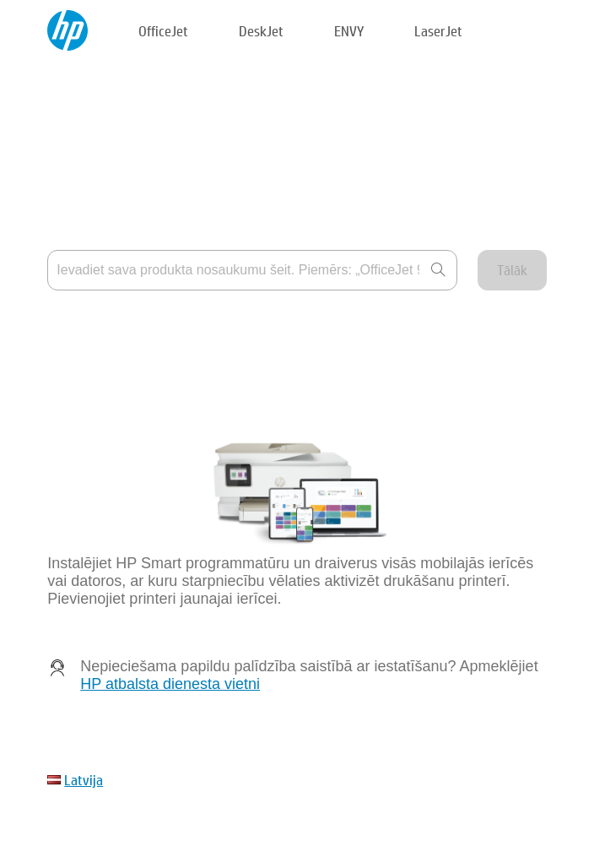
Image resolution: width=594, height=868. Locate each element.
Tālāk (512, 270)
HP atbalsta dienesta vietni (170, 684)
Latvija (84, 780)
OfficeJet (163, 31)
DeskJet (261, 31)
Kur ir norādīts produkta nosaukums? (158, 325)
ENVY (349, 31)
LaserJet (438, 31)
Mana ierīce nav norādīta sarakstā (149, 367)
